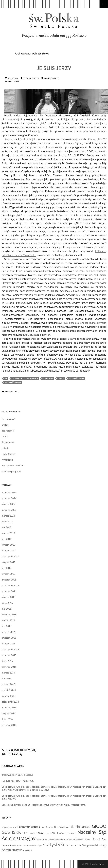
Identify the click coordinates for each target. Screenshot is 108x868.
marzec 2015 (8, 673)
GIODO (6, 437)
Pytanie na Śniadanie (74, 839)
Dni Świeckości (62, 827)
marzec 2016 (8, 621)
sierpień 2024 (9, 504)
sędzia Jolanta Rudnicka (27, 846)
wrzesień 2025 (9, 493)
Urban (61, 379)
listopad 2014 (9, 696)
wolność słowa (13, 383)
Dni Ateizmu (47, 827)
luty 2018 (7, 539)
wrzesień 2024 (9, 498)
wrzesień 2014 (9, 708)
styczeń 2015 (8, 684)
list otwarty (71, 833)
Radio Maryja (8, 454)
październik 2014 (10, 702)
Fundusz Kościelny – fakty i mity (18, 781)
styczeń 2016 (8, 632)
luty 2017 (7, 568)
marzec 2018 (8, 533)
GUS (6, 833)
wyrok (28, 850)
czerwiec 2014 (9, 725)
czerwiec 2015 (9, 667)
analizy (5, 425)
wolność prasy (76, 379)
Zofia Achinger (31, 78)
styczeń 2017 (8, 574)
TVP (79, 846)
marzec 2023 (8, 516)
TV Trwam (71, 846)
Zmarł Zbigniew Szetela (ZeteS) (17, 775)
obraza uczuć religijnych (25, 379)
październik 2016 (10, 586)
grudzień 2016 (9, 580)
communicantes (29, 827)
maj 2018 (6, 528)
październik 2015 (10, 650)
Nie (43, 124)
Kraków (60, 833)
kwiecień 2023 (9, 510)
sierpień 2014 (9, 714)
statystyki (54, 845)
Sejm (40, 846)
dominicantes (81, 827)
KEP (25, 833)
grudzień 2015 (9, 638)
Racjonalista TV (97, 140)
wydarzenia (14, 82)
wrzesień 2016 (9, 591)
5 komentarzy (12, 392)
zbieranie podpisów (11, 472)
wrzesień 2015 (9, 655)
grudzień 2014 (9, 690)
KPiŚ (53, 833)
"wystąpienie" (8, 419)
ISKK (16, 832)
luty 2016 (7, 626)
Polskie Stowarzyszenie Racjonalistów (51, 839)
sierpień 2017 (9, 562)
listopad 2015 (9, 644)
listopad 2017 (9, 551)
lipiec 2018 (7, 522)
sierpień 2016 (9, 597)
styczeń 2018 (8, 545)
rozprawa (48, 379)
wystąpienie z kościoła (13, 466)
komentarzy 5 (52, 78)
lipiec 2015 (7, 661)
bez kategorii (8, 431)
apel (15, 827)
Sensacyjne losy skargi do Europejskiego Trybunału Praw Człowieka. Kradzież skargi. (44, 805)
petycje (5, 448)
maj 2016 (6, 609)
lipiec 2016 (7, 603)
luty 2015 (7, 679)
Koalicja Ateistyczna (39, 833)
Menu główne (104, 4)
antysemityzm (7, 827)
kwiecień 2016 (9, 615)
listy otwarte (8, 442)
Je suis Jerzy (54, 68)
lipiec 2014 (7, 719)
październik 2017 (10, 557)
